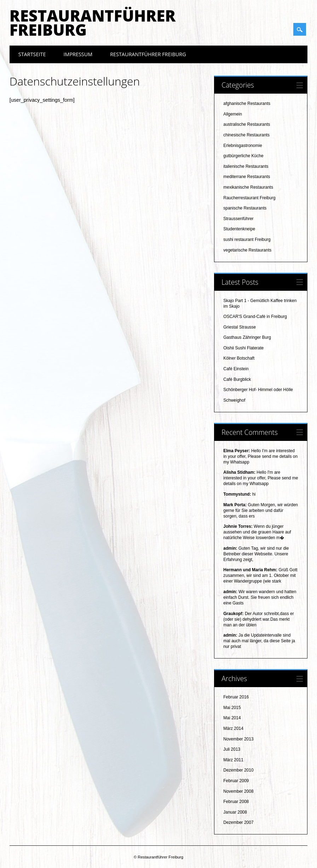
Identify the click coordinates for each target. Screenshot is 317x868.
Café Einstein (236, 369)
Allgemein (233, 114)
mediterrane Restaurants (247, 177)
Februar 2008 (236, 802)
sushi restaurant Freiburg (247, 240)
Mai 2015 (232, 708)
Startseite (32, 54)
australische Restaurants (247, 124)
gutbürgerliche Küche (243, 156)
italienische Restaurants (246, 166)
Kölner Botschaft (239, 358)
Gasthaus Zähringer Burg (247, 337)
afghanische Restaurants (247, 104)
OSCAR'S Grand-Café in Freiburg (255, 317)
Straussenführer (238, 219)
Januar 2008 (235, 812)
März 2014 (233, 728)
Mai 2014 (232, 718)
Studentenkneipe (239, 229)
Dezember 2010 (238, 770)
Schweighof (234, 400)
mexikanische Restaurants (248, 187)
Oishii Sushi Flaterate (243, 348)
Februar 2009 (236, 781)
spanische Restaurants (245, 208)
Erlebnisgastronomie (243, 146)
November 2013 (238, 739)
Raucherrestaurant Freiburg (249, 198)
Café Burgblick (237, 379)
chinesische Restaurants (246, 135)
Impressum (78, 54)
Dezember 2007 (238, 822)
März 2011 (233, 760)
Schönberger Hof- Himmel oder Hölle (258, 390)
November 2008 (238, 791)
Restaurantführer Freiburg (93, 23)
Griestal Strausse (240, 327)
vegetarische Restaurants (247, 250)
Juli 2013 (232, 749)
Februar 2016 (236, 697)
